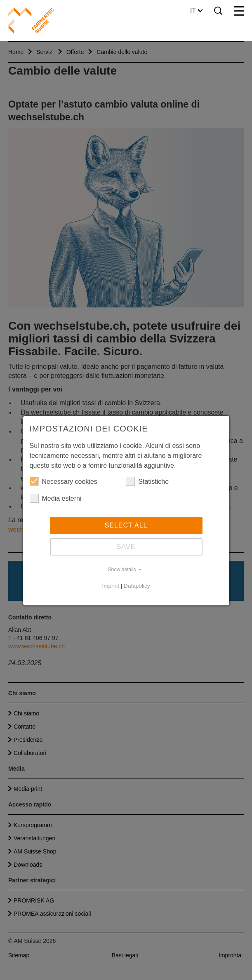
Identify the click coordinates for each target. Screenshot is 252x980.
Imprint (111, 586)
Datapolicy (137, 586)
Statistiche (147, 481)
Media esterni (56, 498)
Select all (126, 525)
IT (196, 11)
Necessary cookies (64, 481)
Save (126, 547)
